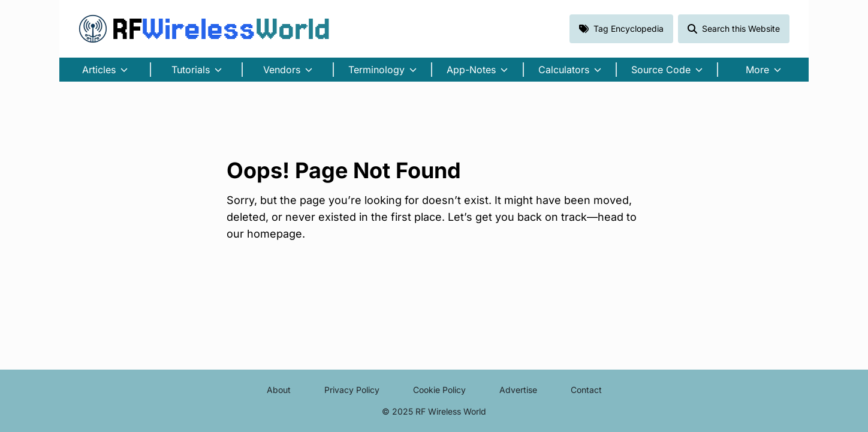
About (279, 390)
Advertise (518, 390)
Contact (586, 390)
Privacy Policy (352, 390)
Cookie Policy (439, 390)
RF (204, 29)
